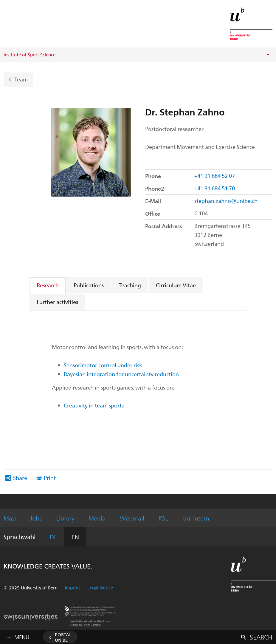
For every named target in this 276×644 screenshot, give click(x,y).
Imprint (72, 588)
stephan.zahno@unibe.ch (226, 201)
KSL (163, 518)
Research (48, 285)
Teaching (130, 285)
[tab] (48, 285)
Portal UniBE (63, 637)
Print (50, 478)
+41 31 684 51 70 (215, 188)
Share (20, 478)
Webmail (132, 518)
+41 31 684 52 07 (215, 176)
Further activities (57, 302)
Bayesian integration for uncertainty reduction (121, 374)
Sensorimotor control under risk (103, 365)
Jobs (36, 518)
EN (75, 537)
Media (97, 518)
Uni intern (196, 518)
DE (54, 537)
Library (65, 518)
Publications (89, 285)
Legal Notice (100, 588)
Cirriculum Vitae (176, 285)
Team (21, 79)
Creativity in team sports (94, 405)
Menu (22, 636)
